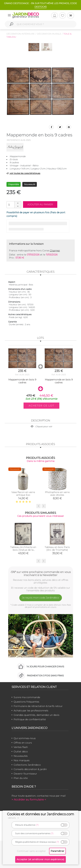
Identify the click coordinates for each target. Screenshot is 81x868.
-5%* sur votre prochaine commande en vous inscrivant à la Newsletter (40, 573)
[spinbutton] (13, 205)
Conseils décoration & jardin (30, 769)
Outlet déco (21, 752)
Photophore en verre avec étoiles (57, 494)
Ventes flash (21, 747)
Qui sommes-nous (25, 738)
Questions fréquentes (26, 702)
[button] (18, 203)
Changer (55, 251)
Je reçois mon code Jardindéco (40, 598)
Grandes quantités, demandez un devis (36, 715)
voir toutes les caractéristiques (23, 173)
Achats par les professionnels (31, 711)
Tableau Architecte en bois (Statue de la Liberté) (23, 550)
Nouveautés (21, 756)
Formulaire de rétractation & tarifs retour (38, 706)
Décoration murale (49, 34)
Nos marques (22, 760)
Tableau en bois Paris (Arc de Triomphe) (57, 548)
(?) (37, 825)
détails (14, 818)
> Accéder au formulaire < (29, 800)
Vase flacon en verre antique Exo (23, 494)
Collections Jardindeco (27, 765)
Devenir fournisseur (25, 774)
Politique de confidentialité (30, 719)
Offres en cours (23, 743)
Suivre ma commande (27, 697)
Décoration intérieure (21, 34)
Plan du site (21, 778)
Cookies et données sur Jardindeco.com (40, 814)
